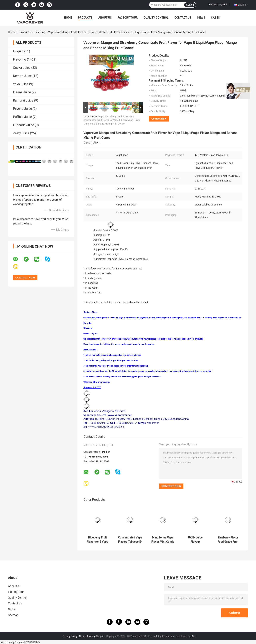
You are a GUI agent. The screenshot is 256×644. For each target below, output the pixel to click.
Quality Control (156, 18)
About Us (105, 18)
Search (190, 5)
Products (85, 18)
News (201, 18)
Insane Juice (22, 92)
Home (68, 18)
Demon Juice (22, 76)
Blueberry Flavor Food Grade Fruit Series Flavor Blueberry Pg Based (228, 540)
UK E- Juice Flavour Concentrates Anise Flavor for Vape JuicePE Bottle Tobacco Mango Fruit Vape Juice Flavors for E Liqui (195, 540)
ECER (193, 636)
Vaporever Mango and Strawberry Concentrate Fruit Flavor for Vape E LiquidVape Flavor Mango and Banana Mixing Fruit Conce (112, 120)
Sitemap (13, 615)
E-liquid (18, 51)
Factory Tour (128, 18)
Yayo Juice (21, 84)
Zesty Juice (21, 133)
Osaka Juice (22, 68)
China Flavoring (87, 636)
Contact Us (183, 18)
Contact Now (159, 119)
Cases (215, 18)
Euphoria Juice (23, 125)
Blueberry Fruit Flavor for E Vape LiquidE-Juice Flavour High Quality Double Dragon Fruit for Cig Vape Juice (97, 540)
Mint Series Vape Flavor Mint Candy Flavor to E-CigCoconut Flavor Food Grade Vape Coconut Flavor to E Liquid (163, 540)
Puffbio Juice (22, 117)
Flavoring (39, 32)
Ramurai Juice (23, 100)
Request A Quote (218, 5)
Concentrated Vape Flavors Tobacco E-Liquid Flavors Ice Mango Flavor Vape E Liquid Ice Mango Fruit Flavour (130, 540)
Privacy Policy (70, 636)
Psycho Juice (22, 109)
